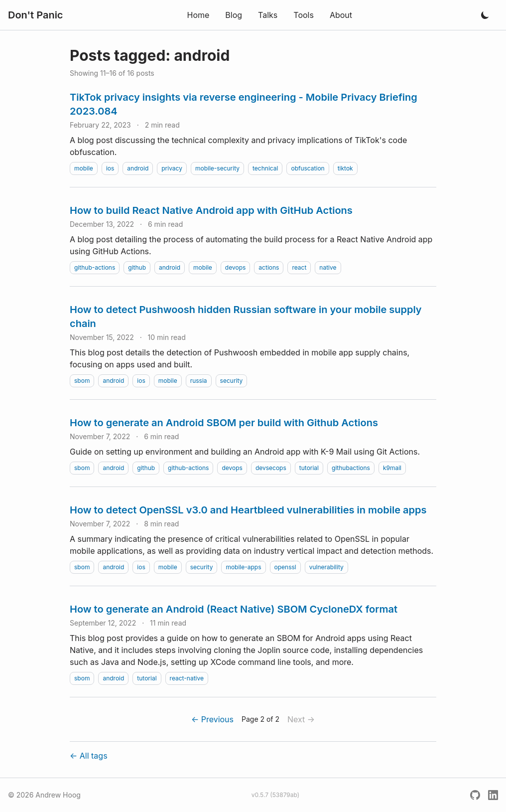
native (328, 267)
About (341, 15)
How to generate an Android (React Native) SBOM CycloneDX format (234, 609)
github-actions (95, 267)
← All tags (89, 756)
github (137, 267)
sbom (82, 381)
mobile (84, 168)
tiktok (345, 168)
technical (265, 168)
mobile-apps (243, 567)
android (138, 168)
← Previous (212, 719)
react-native (187, 678)
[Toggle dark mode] (485, 15)
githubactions (351, 468)
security (232, 381)
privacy (172, 168)
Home (198, 15)
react (299, 267)
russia (199, 381)
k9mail (392, 468)
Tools (304, 15)
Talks (268, 15)
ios (110, 168)
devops (236, 267)
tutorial (309, 468)
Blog (234, 15)
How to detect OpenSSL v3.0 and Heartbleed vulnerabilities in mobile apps (248, 510)
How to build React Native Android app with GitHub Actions (211, 210)
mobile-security (217, 168)
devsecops (271, 468)
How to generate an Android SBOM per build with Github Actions (224, 423)
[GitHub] (475, 795)
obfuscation (308, 168)
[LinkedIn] (493, 795)
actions (269, 267)
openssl (285, 567)
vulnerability (326, 567)
